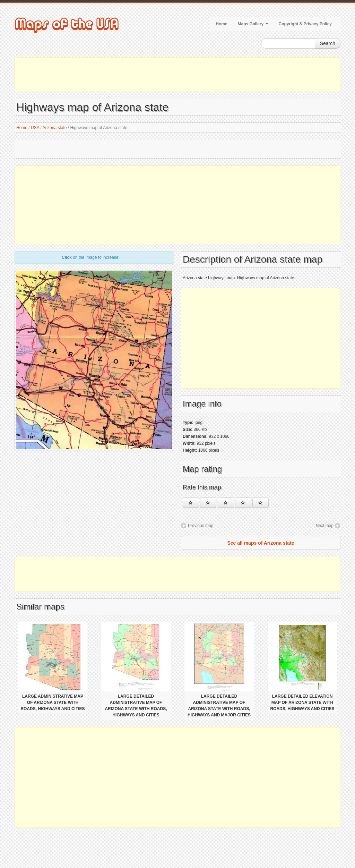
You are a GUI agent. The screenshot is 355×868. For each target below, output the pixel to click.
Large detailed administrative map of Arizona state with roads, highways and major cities (219, 706)
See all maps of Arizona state (261, 543)
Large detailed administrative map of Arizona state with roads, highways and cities (136, 706)
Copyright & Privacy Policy (305, 24)
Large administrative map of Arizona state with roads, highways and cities (53, 703)
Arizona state (54, 128)
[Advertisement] (177, 75)
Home (221, 24)
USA (35, 128)
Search (328, 43)
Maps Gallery (253, 24)
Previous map (201, 526)
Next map (325, 526)
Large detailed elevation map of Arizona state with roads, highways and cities (302, 703)
